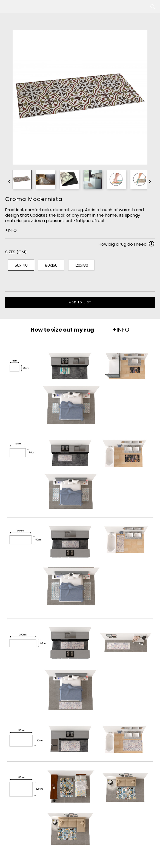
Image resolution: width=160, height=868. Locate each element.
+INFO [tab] (121, 330)
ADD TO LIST (80, 302)
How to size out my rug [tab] (62, 330)
